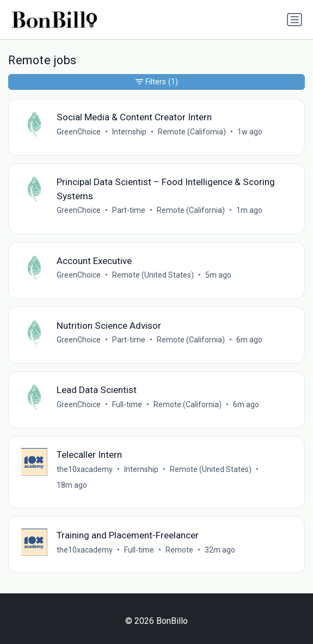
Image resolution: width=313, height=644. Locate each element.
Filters (157, 82)
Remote (179, 550)
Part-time (129, 210)
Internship (129, 132)
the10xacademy (85, 469)
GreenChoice (79, 132)
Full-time (127, 404)
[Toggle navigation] (294, 20)
